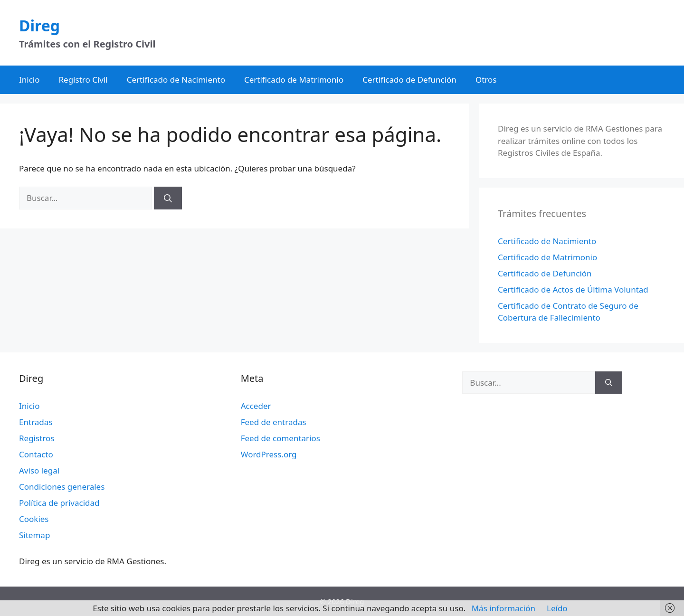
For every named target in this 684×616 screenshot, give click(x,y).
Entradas (36, 422)
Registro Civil (83, 80)
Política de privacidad (59, 503)
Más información (503, 608)
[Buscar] (168, 198)
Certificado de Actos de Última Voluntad (573, 289)
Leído (557, 608)
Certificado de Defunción (409, 80)
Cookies (34, 519)
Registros (37, 438)
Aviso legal (39, 470)
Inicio (29, 80)
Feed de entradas (274, 422)
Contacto (36, 454)
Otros (486, 80)
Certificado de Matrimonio (294, 80)
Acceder (256, 406)
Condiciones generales (62, 487)
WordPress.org (269, 454)
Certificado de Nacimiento (176, 80)
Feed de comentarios (280, 438)
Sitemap (34, 535)
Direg (39, 25)
